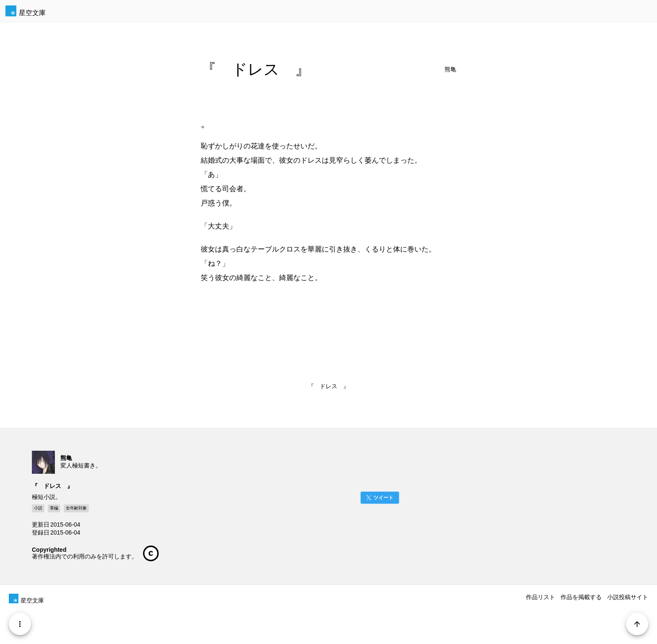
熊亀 (450, 69)
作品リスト (541, 597)
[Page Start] (637, 624)
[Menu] (20, 624)
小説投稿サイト (628, 597)
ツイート (383, 498)
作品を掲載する (581, 597)
